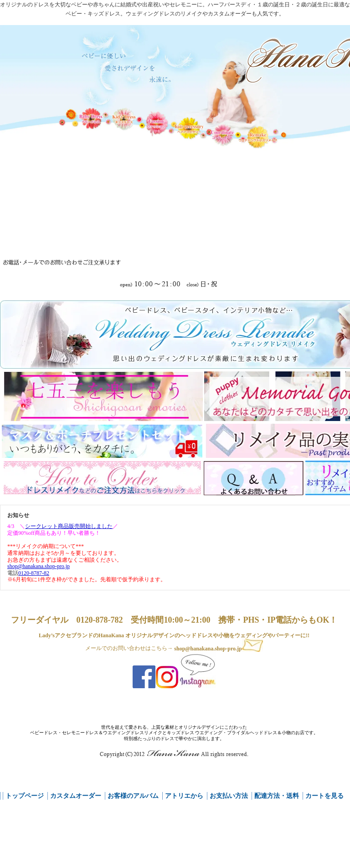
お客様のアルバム (133, 796)
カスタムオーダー (76, 796)
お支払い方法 (229, 796)
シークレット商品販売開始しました (69, 526)
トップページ (25, 796)
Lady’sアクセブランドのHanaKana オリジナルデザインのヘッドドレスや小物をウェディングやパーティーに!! (174, 635)
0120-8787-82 (34, 573)
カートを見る (324, 796)
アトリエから (184, 796)
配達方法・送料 (277, 796)
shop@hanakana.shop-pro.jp (218, 649)
